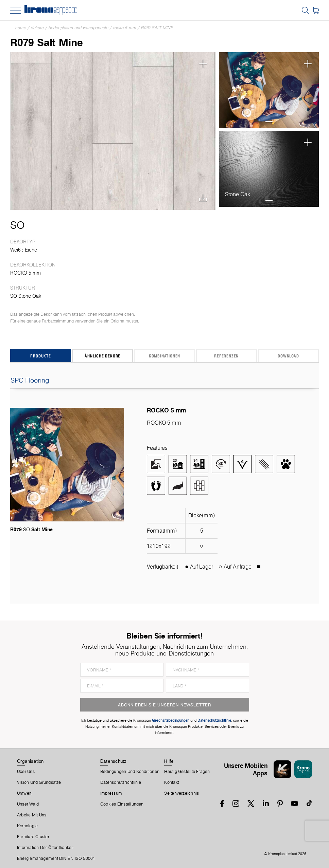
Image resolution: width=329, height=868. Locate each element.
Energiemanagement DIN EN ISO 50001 (56, 858)
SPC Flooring (164, 380)
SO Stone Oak (26, 296)
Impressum (111, 793)
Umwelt (24, 793)
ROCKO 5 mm (125, 28)
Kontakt (171, 782)
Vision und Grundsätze (39, 782)
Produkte (40, 356)
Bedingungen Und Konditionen (130, 772)
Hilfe (169, 761)
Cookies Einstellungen (122, 804)
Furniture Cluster (33, 837)
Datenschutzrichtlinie (121, 782)
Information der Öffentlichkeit (45, 848)
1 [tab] (269, 122)
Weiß (15, 250)
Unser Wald (28, 804)
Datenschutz (113, 761)
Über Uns (26, 772)
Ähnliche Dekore (102, 356)
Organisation (30, 761)
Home (21, 28)
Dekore (37, 28)
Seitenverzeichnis (181, 793)
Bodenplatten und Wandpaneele (79, 28)
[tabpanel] (269, 90)
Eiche (31, 250)
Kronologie (27, 826)
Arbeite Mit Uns (32, 815)
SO (17, 225)
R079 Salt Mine (157, 28)
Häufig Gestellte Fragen (187, 772)
